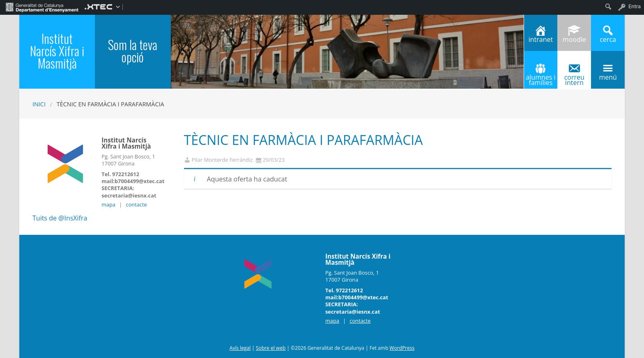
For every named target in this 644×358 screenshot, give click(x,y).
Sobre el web (271, 348)
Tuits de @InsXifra (60, 218)
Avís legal (240, 348)
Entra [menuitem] (635, 6)
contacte (137, 204)
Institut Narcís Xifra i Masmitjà (57, 51)
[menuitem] (42, 7)
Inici (39, 104)
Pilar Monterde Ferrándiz (222, 160)
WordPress (402, 348)
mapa (108, 204)
